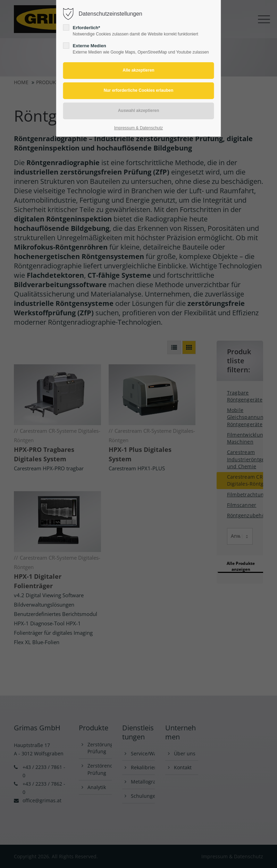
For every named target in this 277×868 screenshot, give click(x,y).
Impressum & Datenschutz (139, 128)
